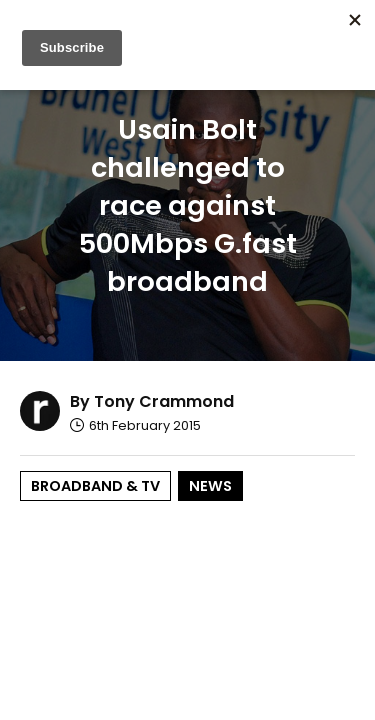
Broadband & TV (95, 486)
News (210, 486)
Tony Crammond (164, 401)
